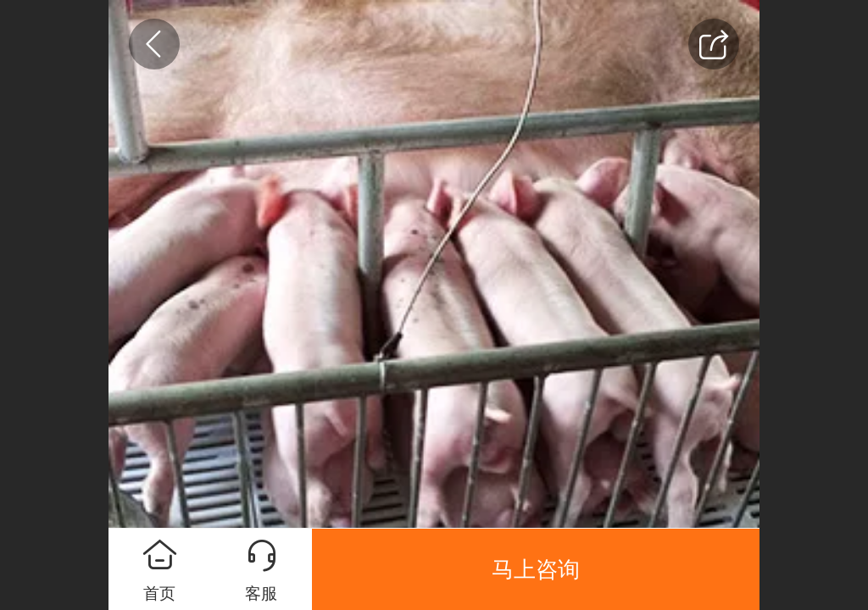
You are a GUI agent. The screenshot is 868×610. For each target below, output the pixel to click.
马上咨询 (536, 569)
